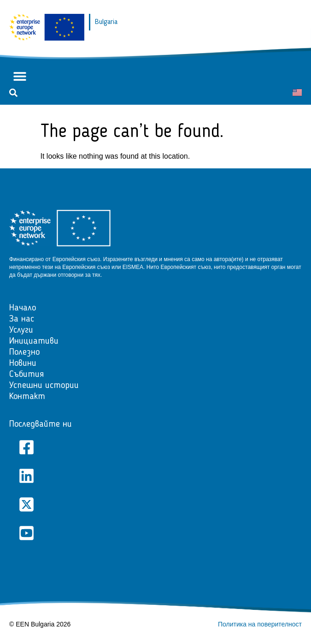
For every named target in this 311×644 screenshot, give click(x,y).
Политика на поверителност (260, 624)
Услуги (21, 330)
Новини (23, 364)
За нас (22, 319)
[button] (20, 76)
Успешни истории (44, 386)
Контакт (27, 397)
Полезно (24, 352)
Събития (26, 375)
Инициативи (34, 341)
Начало (23, 308)
